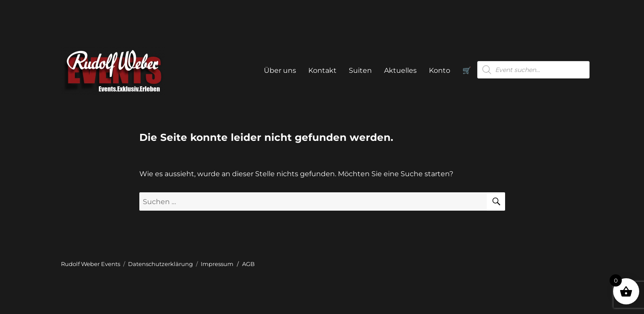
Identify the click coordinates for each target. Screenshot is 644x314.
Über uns (280, 70)
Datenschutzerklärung (160, 264)
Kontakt (322, 70)
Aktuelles (400, 70)
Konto (440, 70)
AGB (248, 264)
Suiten (360, 70)
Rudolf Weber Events (91, 264)
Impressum (217, 264)
